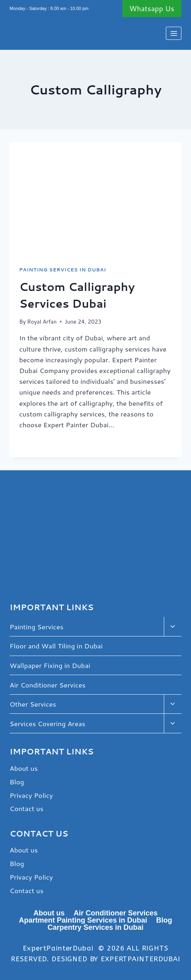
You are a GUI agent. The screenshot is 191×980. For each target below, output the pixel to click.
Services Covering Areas (47, 723)
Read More (43, 443)
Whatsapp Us (152, 8)
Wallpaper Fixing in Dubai (50, 665)
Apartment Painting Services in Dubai (83, 920)
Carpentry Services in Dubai (95, 927)
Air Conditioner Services (48, 685)
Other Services (33, 704)
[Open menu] (174, 33)
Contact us (27, 808)
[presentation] (95, 199)
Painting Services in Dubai (63, 270)
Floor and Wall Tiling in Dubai (56, 646)
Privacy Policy (31, 795)
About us (24, 768)
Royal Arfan (42, 321)
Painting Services (37, 626)
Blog (17, 782)
